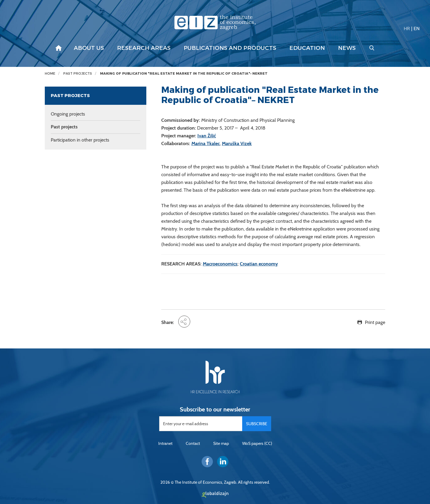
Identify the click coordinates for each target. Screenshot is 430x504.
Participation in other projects (80, 140)
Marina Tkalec (206, 143)
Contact (193, 443)
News (347, 48)
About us (89, 48)
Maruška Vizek (237, 143)
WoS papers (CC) (257, 443)
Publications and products (230, 48)
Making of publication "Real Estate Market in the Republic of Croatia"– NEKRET (184, 74)
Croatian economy (259, 264)
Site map (221, 443)
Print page (375, 322)
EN (417, 29)
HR (407, 29)
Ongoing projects (68, 114)
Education (307, 48)
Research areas (144, 48)
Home (50, 74)
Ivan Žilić (207, 136)
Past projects (78, 74)
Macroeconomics (220, 264)
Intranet (165, 443)
